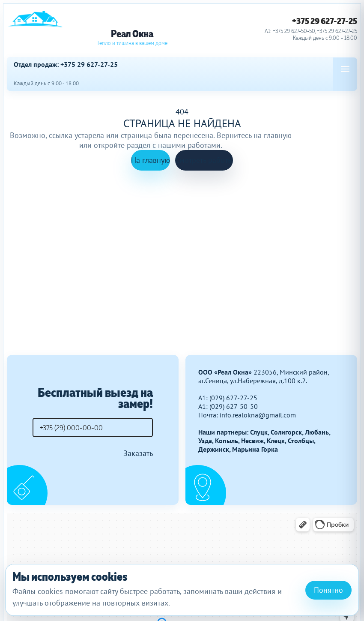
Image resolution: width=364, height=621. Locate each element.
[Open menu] (345, 69)
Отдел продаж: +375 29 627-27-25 (66, 64)
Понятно (328, 590)
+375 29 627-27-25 (325, 21)
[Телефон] (93, 427)
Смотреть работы (204, 160)
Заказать (138, 453)
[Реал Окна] (132, 28)
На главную (151, 160)
